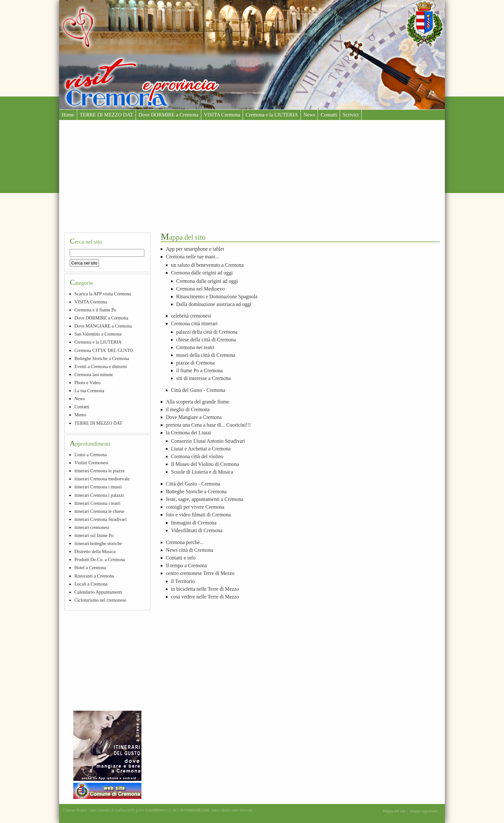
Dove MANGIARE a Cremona (103, 326)
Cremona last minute (94, 375)
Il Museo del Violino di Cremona (205, 464)
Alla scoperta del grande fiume (198, 402)
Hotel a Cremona (90, 568)
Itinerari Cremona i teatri (97, 503)
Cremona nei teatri (195, 347)
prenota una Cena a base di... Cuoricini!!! (208, 425)
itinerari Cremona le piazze (99, 471)
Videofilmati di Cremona (197, 530)
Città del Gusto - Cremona (198, 390)
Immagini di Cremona (194, 523)
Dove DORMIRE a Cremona (168, 115)
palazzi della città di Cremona (207, 332)
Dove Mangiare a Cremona (194, 417)
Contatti (329, 115)
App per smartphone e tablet (195, 249)
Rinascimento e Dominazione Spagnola (217, 296)
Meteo (80, 415)
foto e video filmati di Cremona (198, 515)
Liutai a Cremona (90, 455)
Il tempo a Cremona (186, 565)
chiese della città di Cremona (206, 340)
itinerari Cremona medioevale (102, 479)
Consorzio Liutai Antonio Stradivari (208, 441)
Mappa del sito (394, 811)
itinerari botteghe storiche (98, 543)
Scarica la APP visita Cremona (103, 294)
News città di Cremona (189, 550)
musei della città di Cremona (206, 355)
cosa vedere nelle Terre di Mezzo (205, 597)
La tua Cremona (89, 391)
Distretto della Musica (95, 551)
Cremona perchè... (185, 542)
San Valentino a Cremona (98, 334)
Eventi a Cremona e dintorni (100, 366)
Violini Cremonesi (91, 463)
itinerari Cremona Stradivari (100, 519)
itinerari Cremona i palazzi (99, 495)
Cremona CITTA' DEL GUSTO (104, 350)
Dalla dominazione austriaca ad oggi (214, 304)
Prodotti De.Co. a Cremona (99, 559)
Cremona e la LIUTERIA (272, 115)
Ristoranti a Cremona (94, 576)
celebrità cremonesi (191, 316)
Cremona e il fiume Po (95, 310)
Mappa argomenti (423, 811)
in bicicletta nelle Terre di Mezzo (205, 589)
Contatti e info (181, 558)
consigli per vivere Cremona (195, 507)
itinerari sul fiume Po (94, 535)
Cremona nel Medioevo (200, 289)
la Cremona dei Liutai (188, 433)
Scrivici (351, 115)
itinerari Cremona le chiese (99, 511)
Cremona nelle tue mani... (192, 257)
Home (68, 115)
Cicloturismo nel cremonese (100, 600)
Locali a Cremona (91, 584)
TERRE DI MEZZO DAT (106, 115)
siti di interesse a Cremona (203, 378)
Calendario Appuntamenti (98, 592)
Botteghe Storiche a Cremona (196, 491)
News (309, 115)
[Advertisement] (252, 168)
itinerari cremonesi (92, 527)
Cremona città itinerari (194, 324)
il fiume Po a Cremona (199, 370)
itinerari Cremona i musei (98, 487)
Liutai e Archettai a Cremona (201, 449)
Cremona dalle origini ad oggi (202, 273)
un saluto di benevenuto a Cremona (207, 265)
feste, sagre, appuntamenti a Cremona (205, 499)
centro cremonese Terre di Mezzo (200, 573)
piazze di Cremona (195, 363)
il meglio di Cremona (188, 409)
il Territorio (183, 581)
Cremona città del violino (197, 456)
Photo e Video (87, 383)
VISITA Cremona (222, 115)
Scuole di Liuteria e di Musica (202, 472)
